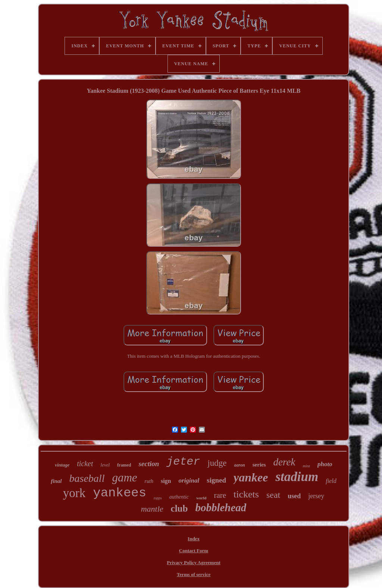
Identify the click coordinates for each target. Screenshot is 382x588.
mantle (152, 509)
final (56, 481)
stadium (297, 477)
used (294, 496)
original (189, 480)
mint (307, 466)
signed (216, 480)
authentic (179, 497)
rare (220, 495)
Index (194, 539)
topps (158, 498)
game (124, 478)
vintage (62, 465)
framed (124, 465)
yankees (120, 493)
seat (273, 495)
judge (217, 463)
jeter (183, 462)
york (74, 493)
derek (284, 462)
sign (166, 481)
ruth (149, 481)
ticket (85, 464)
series (259, 465)
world (201, 498)
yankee (251, 477)
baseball (87, 478)
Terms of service (194, 574)
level (105, 465)
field (331, 481)
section (149, 464)
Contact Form (194, 551)
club (179, 508)
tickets (246, 494)
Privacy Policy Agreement (193, 562)
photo (325, 464)
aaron (239, 465)
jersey (316, 496)
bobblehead (221, 508)
